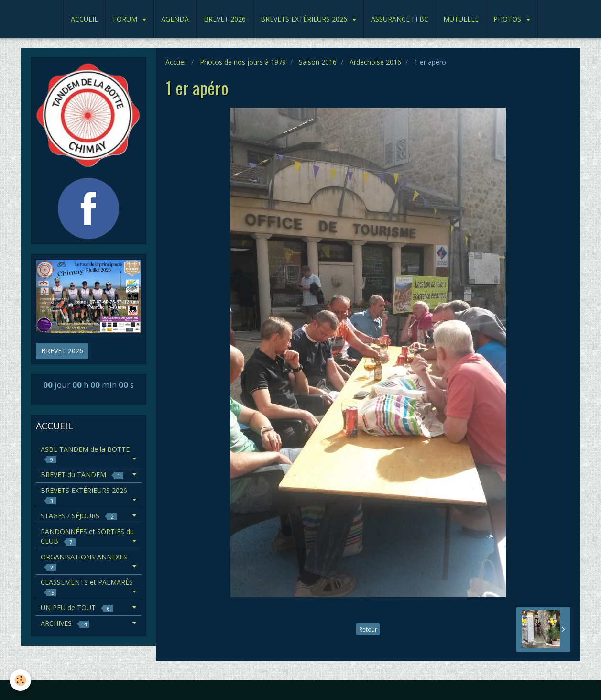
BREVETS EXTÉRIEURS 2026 (305, 19)
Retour (368, 629)
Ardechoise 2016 (375, 62)
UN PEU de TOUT (77, 607)
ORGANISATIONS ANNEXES (84, 562)
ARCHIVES (65, 623)
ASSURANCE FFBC (400, 19)
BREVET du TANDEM (82, 475)
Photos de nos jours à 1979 (243, 62)
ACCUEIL (84, 19)
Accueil (176, 62)
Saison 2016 (318, 62)
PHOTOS (508, 19)
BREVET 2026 (225, 19)
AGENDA (175, 19)
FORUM (126, 19)
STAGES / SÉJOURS (79, 516)
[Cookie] (20, 680)
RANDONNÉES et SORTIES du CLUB (87, 536)
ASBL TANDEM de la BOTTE (85, 454)
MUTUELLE (461, 19)
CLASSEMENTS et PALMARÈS (87, 587)
